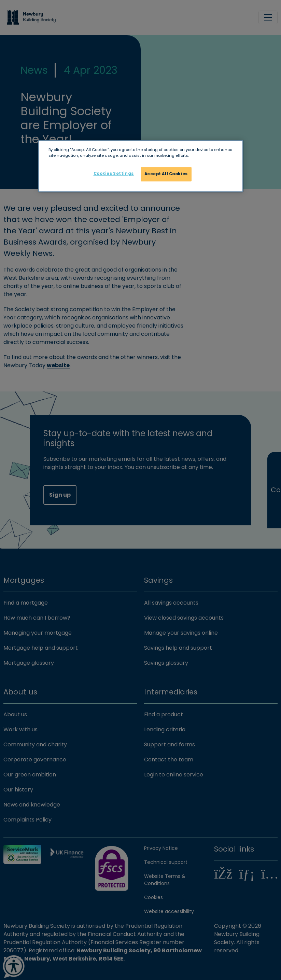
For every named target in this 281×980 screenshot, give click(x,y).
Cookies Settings (114, 174)
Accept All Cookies (166, 174)
